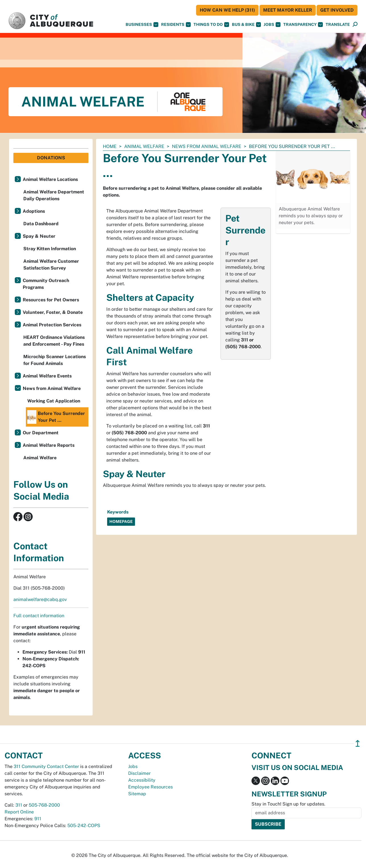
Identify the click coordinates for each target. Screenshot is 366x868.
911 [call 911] (38, 819)
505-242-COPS (84, 826)
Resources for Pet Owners (51, 300)
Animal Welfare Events (47, 376)
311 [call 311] (19, 805)
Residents (176, 25)
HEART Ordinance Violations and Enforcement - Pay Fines (54, 341)
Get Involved (337, 10)
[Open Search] (355, 25)
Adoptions (34, 211)
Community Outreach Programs (46, 284)
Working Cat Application (54, 401)
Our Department (41, 433)
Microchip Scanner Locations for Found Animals (55, 360)
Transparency (303, 25)
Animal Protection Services (52, 325)
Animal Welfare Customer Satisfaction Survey (51, 265)
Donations (51, 158)
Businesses (142, 25)
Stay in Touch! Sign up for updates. (288, 804)
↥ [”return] (358, 743)
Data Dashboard (41, 224)
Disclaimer (139, 773)
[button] (338, 25)
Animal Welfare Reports (49, 445)
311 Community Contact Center (46, 766)
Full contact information (39, 616)
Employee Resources (150, 787)
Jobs (272, 25)
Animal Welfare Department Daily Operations (54, 195)
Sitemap (137, 794)
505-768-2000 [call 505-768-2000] (44, 805)
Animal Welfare (144, 146)
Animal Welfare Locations (50, 179)
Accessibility (142, 780)
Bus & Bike (246, 25)
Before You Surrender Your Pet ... (56, 417)
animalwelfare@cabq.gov (40, 599)
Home (110, 146)
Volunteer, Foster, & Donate (53, 312)
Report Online (19, 812)
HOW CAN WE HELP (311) (227, 10)
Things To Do (211, 25)
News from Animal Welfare (207, 146)
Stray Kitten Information (50, 249)
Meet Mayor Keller (288, 10)
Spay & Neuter (39, 236)
